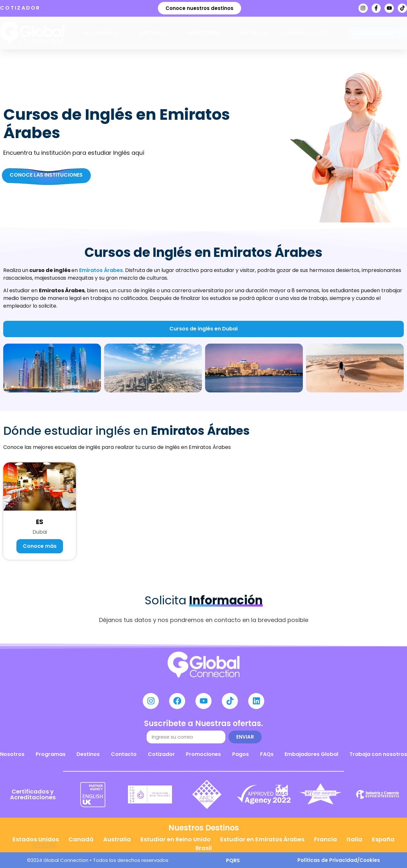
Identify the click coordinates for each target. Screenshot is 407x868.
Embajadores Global (311, 754)
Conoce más (40, 546)
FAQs (267, 754)
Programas (105, 33)
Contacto (124, 754)
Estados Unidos (36, 839)
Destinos (157, 33)
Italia (354, 839)
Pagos (240, 754)
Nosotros (207, 33)
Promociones (203, 754)
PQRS (233, 860)
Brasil (204, 848)
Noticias (254, 33)
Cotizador (161, 754)
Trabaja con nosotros (378, 754)
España (383, 839)
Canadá (81, 839)
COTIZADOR (20, 8)
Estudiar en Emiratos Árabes (262, 839)
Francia (326, 839)
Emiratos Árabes (101, 270)
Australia (117, 839)
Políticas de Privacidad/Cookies (339, 860)
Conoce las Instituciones (46, 175)
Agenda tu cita (306, 33)
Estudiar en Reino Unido (176, 839)
